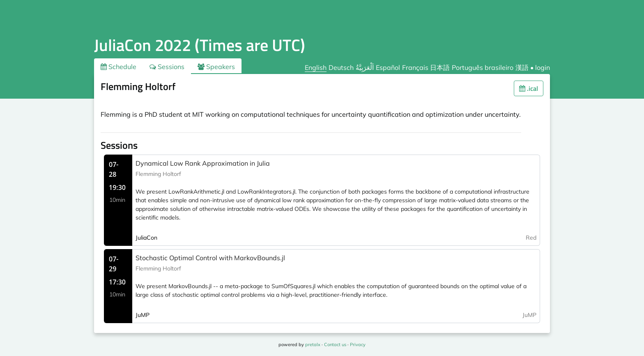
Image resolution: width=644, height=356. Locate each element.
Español (388, 67)
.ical (529, 88)
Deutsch (341, 67)
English (316, 67)
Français (415, 67)
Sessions (167, 67)
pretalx (313, 344)
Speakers (216, 67)
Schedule (118, 67)
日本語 (440, 67)
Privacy (358, 344)
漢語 (522, 67)
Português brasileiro (483, 67)
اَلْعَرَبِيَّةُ (365, 67)
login (543, 67)
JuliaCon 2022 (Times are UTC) (200, 45)
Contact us (335, 344)
